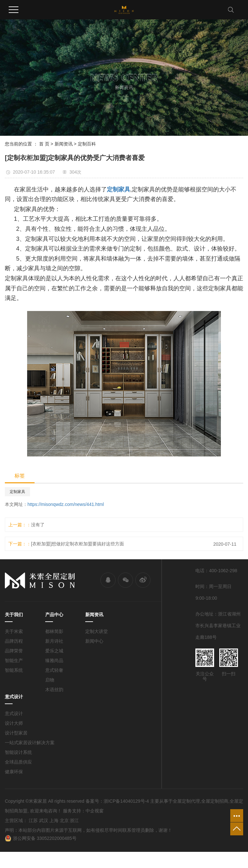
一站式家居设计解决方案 (30, 743)
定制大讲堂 (97, 631)
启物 (50, 680)
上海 (54, 820)
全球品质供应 (18, 762)
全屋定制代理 (186, 801)
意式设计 (14, 713)
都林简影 (54, 631)
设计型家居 (16, 733)
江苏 (33, 820)
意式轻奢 (54, 670)
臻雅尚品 (54, 660)
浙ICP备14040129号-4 (126, 801)
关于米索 (14, 631)
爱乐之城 (54, 651)
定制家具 (17, 492)
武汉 (44, 820)
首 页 (44, 144)
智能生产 (14, 660)
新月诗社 (54, 641)
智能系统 (14, 670)
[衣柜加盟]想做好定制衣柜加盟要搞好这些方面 (77, 544)
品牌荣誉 (14, 651)
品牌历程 (14, 641)
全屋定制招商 (215, 801)
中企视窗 (95, 811)
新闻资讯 (64, 144)
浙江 (74, 820)
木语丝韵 (54, 690)
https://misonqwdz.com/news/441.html (66, 504)
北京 (64, 820)
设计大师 (14, 723)
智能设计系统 (18, 752)
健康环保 (14, 772)
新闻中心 (94, 641)
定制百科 (87, 144)
